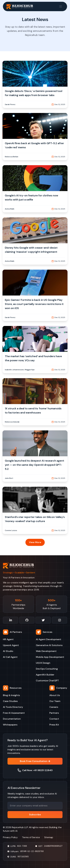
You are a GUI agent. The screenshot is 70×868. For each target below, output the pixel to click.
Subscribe (35, 815)
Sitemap (49, 837)
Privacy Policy (10, 837)
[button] (35, 84)
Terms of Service (31, 837)
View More (35, 542)
